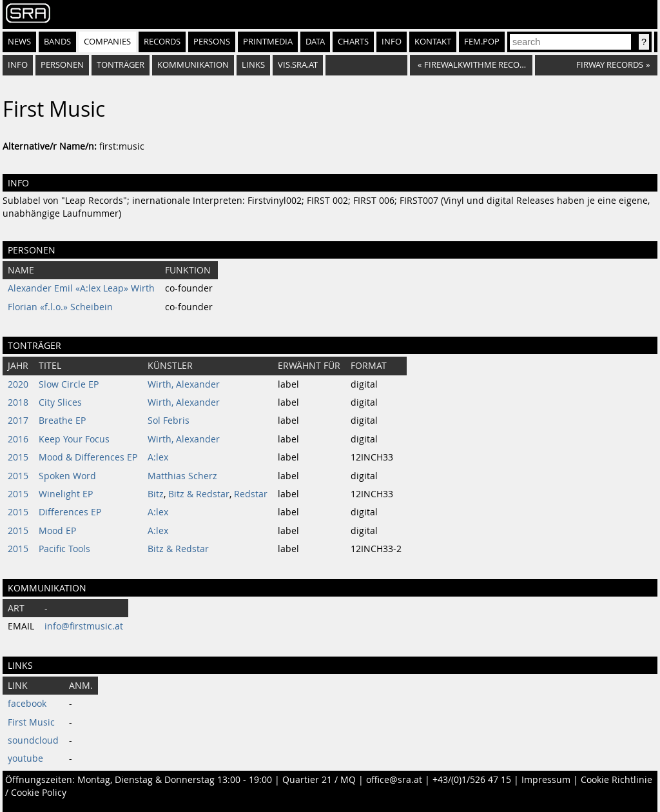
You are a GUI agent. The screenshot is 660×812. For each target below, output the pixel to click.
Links (253, 65)
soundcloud (33, 740)
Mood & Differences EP (88, 457)
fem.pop (482, 42)
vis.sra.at (298, 65)
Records (162, 42)
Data (315, 42)
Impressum (546, 780)
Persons (212, 42)
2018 (18, 402)
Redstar (251, 494)
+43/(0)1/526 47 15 (472, 780)
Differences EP (70, 512)
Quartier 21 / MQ (319, 780)
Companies (107, 42)
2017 (18, 421)
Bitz (156, 494)
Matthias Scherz (182, 476)
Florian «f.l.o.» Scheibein (60, 307)
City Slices (60, 402)
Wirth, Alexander (184, 384)
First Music (31, 722)
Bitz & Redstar (199, 494)
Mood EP (57, 531)
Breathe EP (62, 421)
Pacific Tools (64, 549)
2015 (18, 457)
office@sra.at (394, 780)
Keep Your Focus (74, 439)
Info (392, 42)
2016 (18, 439)
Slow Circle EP (69, 384)
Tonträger (121, 65)
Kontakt (433, 42)
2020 (18, 384)
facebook (27, 704)
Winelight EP (66, 494)
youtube (25, 758)
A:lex (158, 457)
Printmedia (268, 42)
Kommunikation (193, 65)
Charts (353, 42)
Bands (57, 42)
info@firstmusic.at (84, 626)
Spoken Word (67, 476)
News (19, 42)
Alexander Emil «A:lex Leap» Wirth (81, 288)
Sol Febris (169, 421)
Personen (62, 65)
